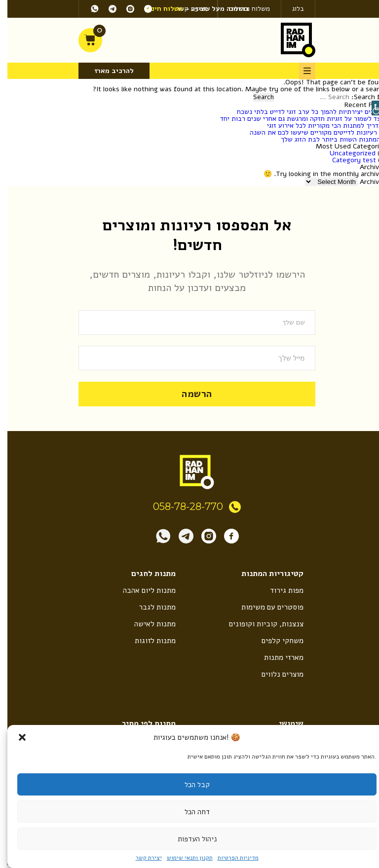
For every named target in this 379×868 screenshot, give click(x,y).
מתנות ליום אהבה (141, 590)
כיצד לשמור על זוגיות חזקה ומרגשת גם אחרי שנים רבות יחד (296, 119)
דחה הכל (190, 812)
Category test (347, 160)
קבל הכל (190, 785)
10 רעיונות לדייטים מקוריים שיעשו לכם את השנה (311, 132)
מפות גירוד (279, 590)
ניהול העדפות (190, 839)
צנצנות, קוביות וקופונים (258, 624)
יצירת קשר (141, 858)
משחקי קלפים (275, 641)
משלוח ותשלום (242, 9)
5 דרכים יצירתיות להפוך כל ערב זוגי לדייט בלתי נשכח (304, 112)
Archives (366, 182)
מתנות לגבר (150, 607)
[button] (15, 737)
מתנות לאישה (147, 624)
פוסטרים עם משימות (264, 607)
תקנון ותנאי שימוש (182, 858)
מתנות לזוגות (147, 641)
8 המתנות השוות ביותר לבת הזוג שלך (326, 139)
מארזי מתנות (276, 658)
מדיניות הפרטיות (231, 858)
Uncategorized (345, 153)
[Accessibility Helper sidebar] (372, 108)
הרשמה (189, 393)
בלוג (291, 9)
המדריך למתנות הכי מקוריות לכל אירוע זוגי (319, 126)
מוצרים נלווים (274, 675)
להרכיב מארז (107, 71)
